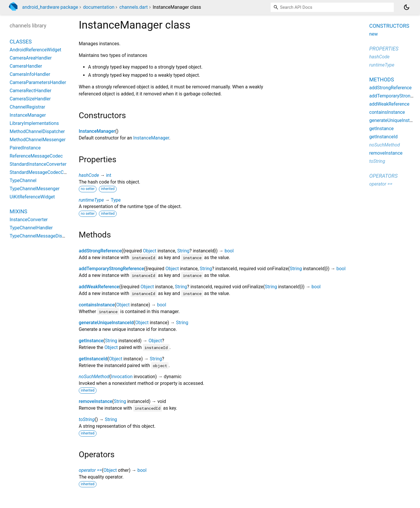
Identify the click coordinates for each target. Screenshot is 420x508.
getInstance (91, 341)
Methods (382, 80)
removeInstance (96, 401)
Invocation (122, 377)
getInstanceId (93, 359)
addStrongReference (100, 251)
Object (150, 251)
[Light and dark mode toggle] (407, 7)
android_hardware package (50, 7)
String (183, 251)
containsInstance (97, 305)
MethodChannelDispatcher (37, 131)
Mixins (18, 211)
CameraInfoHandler (30, 74)
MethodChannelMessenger (38, 140)
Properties (384, 49)
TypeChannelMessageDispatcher (44, 236)
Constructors (389, 26)
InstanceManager (97, 131)
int (108, 175)
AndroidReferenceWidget (35, 50)
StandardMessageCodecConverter (45, 172)
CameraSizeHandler (30, 99)
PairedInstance (25, 148)
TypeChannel (23, 180)
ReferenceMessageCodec (36, 156)
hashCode (89, 175)
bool (229, 251)
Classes (21, 42)
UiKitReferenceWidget (32, 197)
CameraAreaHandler (31, 58)
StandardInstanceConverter (38, 164)
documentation (99, 7)
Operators (383, 176)
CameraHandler (26, 66)
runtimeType (91, 200)
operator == (90, 470)
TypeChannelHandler (31, 228)
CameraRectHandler (30, 91)
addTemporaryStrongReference (111, 269)
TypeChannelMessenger (35, 189)
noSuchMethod (94, 377)
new (373, 34)
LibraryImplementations (34, 123)
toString (87, 419)
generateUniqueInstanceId (106, 323)
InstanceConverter (29, 220)
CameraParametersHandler (38, 82)
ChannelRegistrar (27, 107)
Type (116, 200)
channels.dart (133, 7)
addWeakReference (99, 287)
